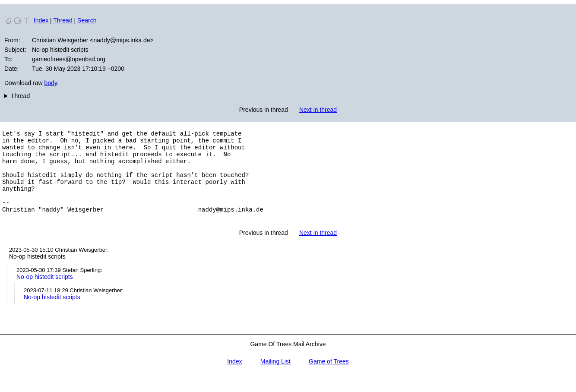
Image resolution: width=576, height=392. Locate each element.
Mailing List (275, 378)
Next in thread (318, 110)
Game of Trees (329, 378)
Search (87, 20)
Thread (63, 20)
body (51, 83)
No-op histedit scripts (45, 294)
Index (41, 20)
